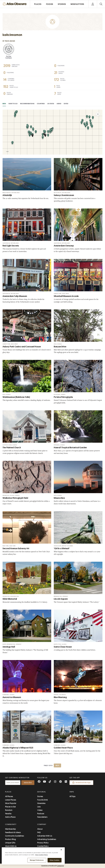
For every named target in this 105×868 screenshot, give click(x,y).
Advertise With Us (45, 836)
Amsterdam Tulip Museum (15, 296)
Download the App (81, 783)
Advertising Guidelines (47, 839)
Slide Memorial (10, 599)
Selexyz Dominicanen (64, 195)
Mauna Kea (59, 498)
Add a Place (10, 817)
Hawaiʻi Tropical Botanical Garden (70, 448)
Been (4, 104)
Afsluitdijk (7, 195)
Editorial (42, 792)
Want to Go (13, 104)
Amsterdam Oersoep (64, 246)
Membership (11, 829)
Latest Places (11, 800)
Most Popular (11, 803)
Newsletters (42, 817)
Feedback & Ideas (13, 832)
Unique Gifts (10, 843)
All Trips (72, 796)
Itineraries (41, 803)
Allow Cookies (55, 860)
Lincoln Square (61, 599)
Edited (66, 104)
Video (40, 810)
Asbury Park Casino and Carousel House (22, 347)
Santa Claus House (63, 647)
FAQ (39, 832)
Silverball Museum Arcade (66, 296)
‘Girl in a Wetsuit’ (62, 548)
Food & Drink (43, 800)
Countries (41, 104)
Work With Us (11, 846)
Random (9, 810)
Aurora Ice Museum (12, 697)
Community (11, 824)
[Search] (101, 4)
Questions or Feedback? (52, 866)
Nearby (8, 814)
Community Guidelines (15, 836)
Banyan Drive (60, 347)
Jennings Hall (9, 647)
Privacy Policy (43, 843)
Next (57, 765)
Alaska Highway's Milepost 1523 (18, 748)
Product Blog (10, 839)
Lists (39, 807)
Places (8, 792)
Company (42, 824)
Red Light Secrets (11, 246)
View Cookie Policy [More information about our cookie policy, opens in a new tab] (41, 855)
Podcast (41, 814)
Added (59, 104)
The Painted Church (12, 448)
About (40, 829)
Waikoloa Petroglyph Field (15, 498)
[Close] (61, 850)
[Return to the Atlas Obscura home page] (15, 4)
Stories (40, 796)
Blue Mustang (60, 697)
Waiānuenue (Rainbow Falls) (16, 397)
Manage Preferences (37, 860)
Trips (72, 792)
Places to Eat (10, 807)
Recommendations (27, 104)
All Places (9, 796)
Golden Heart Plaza (63, 748)
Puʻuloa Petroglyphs (63, 397)
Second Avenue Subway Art (16, 548)
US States (51, 104)
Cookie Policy (43, 846)
